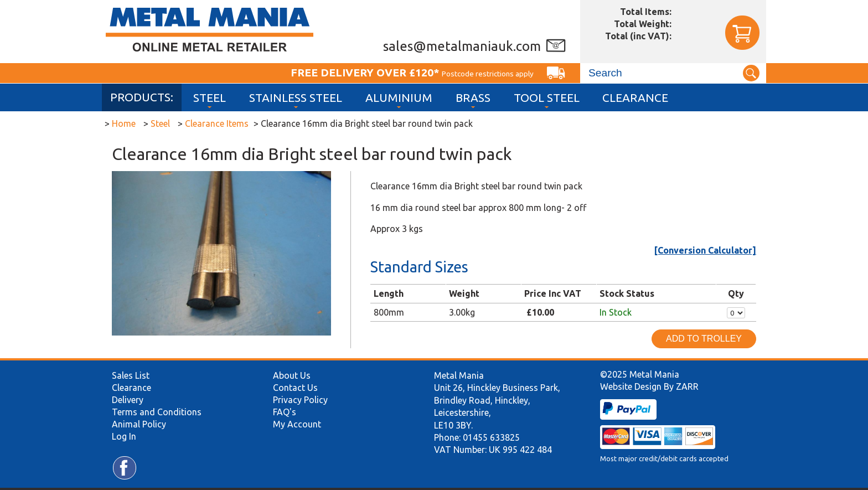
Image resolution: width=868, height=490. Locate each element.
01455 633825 (491, 437)
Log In (124, 436)
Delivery (128, 400)
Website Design (631, 386)
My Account (297, 424)
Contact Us (295, 388)
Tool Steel (547, 98)
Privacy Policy (300, 400)
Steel (210, 98)
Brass (473, 98)
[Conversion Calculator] (705, 250)
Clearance (635, 98)
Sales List (131, 375)
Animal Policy (139, 424)
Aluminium (399, 98)
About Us (292, 375)
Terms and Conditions (157, 412)
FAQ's (285, 412)
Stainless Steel (296, 98)
